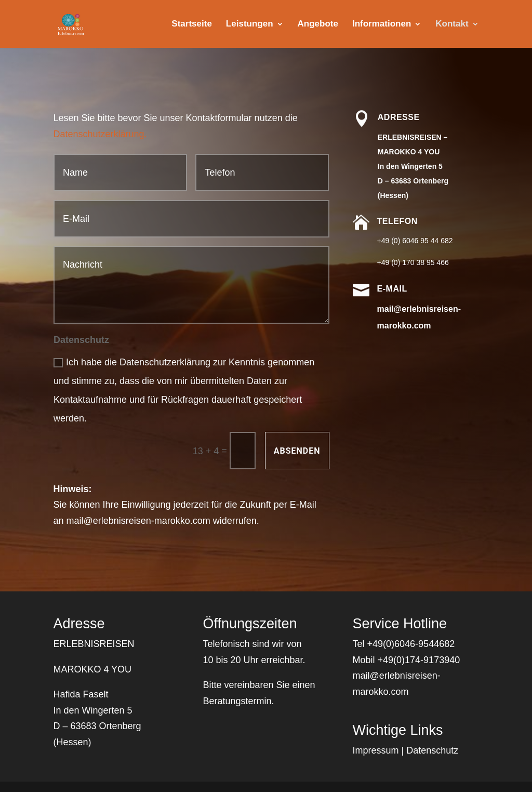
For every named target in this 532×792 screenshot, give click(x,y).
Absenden (297, 451)
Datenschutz (432, 750)
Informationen (382, 24)
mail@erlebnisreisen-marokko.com (138, 521)
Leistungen (250, 24)
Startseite (191, 24)
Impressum (376, 750)
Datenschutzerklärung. (100, 134)
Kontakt (452, 24)
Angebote (318, 24)
